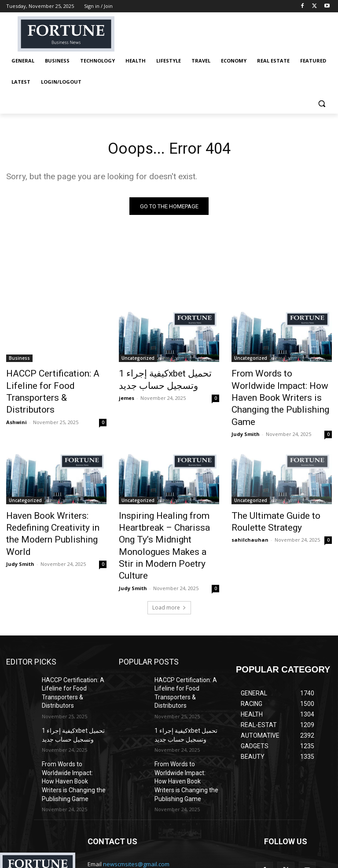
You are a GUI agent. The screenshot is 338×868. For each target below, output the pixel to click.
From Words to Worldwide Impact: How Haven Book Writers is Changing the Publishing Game (275, 389)
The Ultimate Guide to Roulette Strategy (268, 501)
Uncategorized (138, 360)
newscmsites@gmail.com (136, 801)
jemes (127, 396)
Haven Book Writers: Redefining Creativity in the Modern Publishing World (50, 506)
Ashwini (17, 405)
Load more (169, 565)
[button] (321, 103)
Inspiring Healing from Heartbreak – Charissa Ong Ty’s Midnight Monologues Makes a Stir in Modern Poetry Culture (168, 515)
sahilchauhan (250, 516)
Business (19, 360)
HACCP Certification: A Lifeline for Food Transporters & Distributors (56, 384)
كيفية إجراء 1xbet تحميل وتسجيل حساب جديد (157, 380)
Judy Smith (246, 415)
